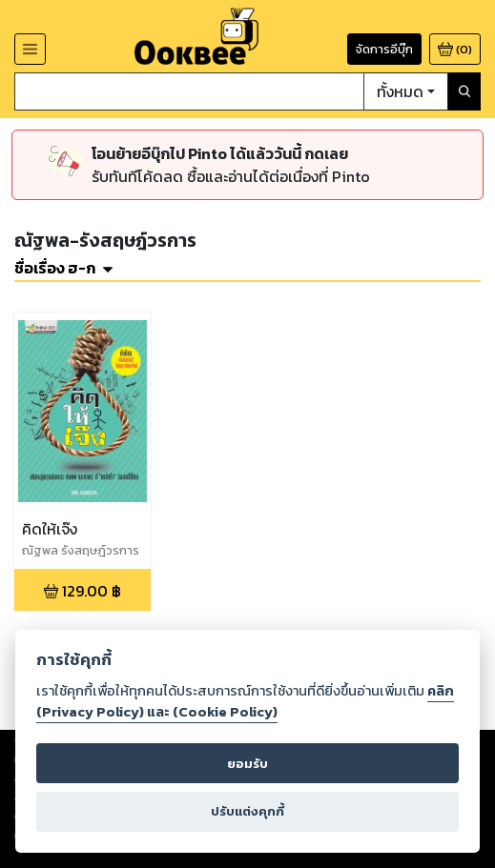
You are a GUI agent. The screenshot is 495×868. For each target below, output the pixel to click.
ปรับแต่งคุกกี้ (247, 811)
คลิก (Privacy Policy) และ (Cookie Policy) (245, 701)
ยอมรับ (247, 764)
